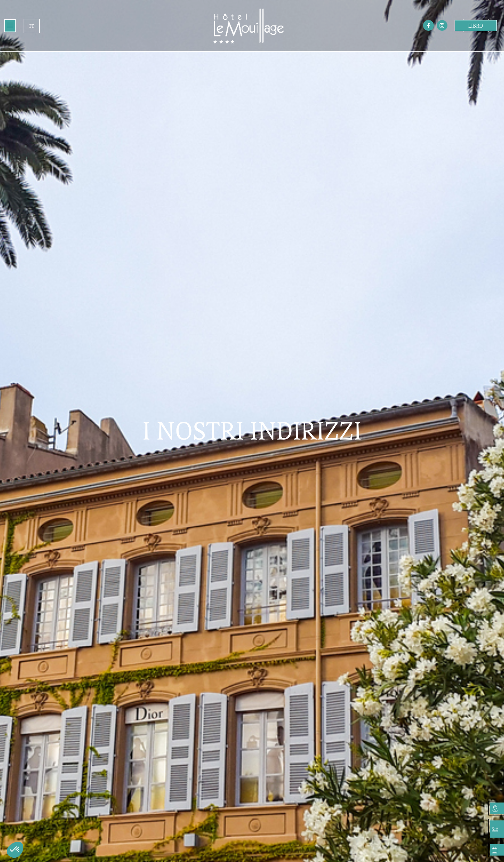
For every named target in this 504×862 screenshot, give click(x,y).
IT (31, 26)
